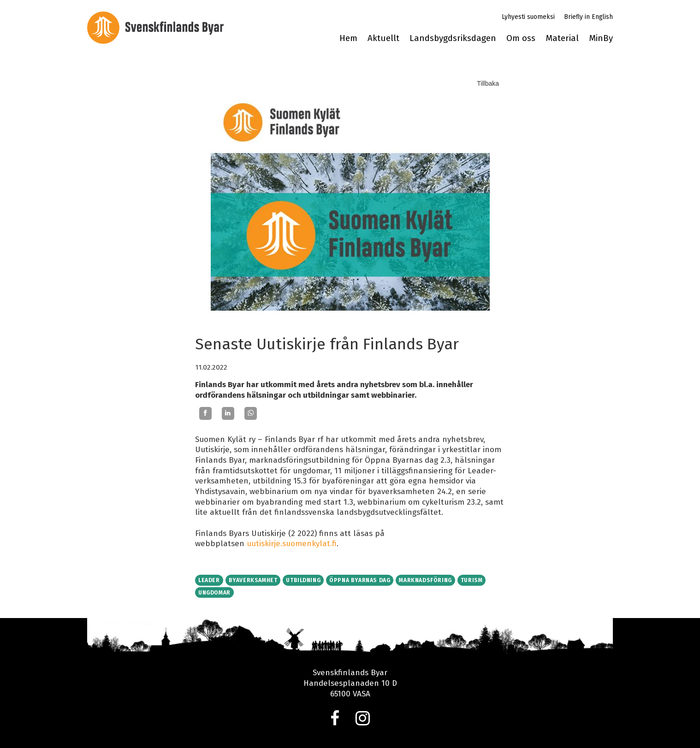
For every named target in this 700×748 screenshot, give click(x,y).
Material (562, 38)
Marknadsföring (425, 580)
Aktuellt (383, 38)
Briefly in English (588, 17)
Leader (209, 580)
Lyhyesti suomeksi (528, 17)
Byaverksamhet (253, 580)
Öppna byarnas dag (360, 580)
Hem (348, 38)
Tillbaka (488, 83)
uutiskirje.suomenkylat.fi (292, 544)
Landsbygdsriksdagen (453, 38)
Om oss (521, 38)
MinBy (601, 38)
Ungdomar (214, 593)
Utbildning (303, 580)
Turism (472, 580)
